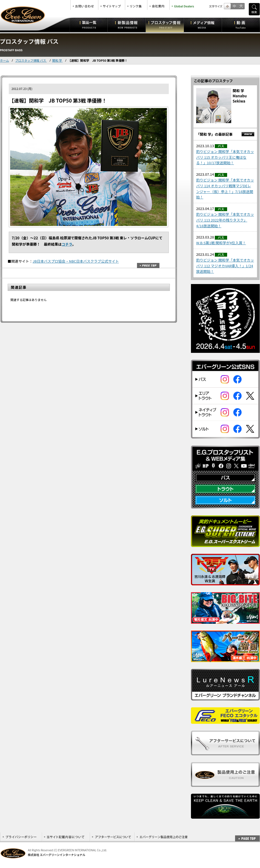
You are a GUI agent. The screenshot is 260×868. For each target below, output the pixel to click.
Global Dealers (183, 5)
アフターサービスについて (112, 837)
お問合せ (84, 5)
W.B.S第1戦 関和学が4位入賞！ (221, 243)
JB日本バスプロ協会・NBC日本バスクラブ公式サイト (76, 261)
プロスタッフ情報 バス (31, 60)
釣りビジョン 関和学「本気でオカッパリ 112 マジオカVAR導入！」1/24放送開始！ (225, 266)
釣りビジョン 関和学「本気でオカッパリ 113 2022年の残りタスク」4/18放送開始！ (225, 220)
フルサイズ (241, 6)
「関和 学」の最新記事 (214, 134)
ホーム (5, 60)
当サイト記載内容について (66, 837)
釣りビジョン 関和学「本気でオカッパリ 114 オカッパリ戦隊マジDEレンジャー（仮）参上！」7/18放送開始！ (225, 188)
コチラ (67, 244)
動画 (241, 25)
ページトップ (148, 266)
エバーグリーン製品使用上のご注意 (162, 837)
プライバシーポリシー (21, 837)
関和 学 (58, 60)
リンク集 (136, 5)
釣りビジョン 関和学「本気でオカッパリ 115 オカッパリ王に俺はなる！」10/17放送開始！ (225, 157)
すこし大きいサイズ (234, 6)
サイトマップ (112, 5)
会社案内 (158, 5)
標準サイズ (227, 6)
